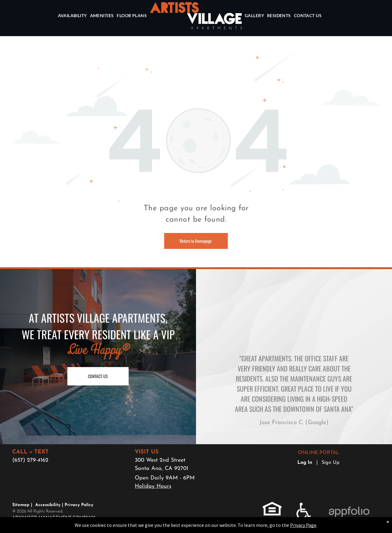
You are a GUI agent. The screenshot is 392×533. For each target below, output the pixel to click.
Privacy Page (303, 525)
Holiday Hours (153, 486)
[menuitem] (73, 16)
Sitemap (21, 505)
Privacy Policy (79, 505)
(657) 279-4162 (30, 460)
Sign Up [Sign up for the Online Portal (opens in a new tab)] (330, 463)
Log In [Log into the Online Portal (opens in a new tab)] (305, 463)
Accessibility (48, 505)
